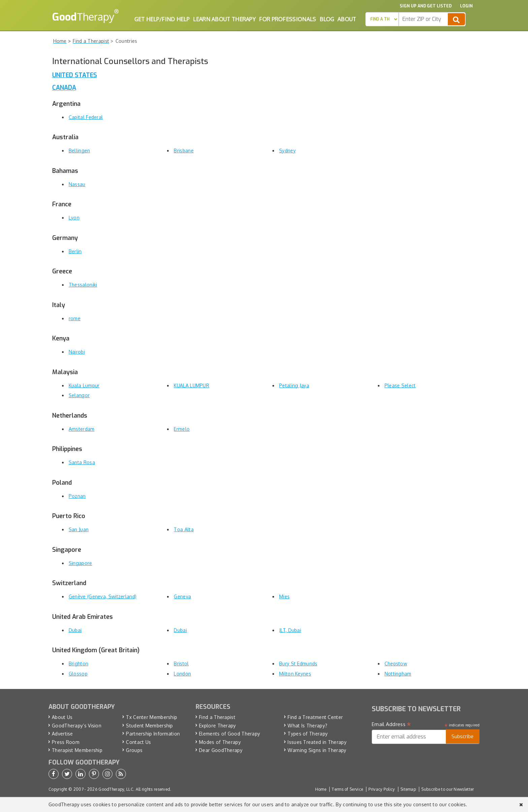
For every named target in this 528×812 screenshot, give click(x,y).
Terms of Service (347, 789)
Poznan (77, 496)
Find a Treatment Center (315, 717)
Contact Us (138, 742)
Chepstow (396, 664)
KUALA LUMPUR (191, 385)
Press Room (66, 742)
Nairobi (77, 352)
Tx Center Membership (152, 717)
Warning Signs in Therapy (317, 750)
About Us (62, 717)
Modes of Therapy (220, 742)
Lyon (74, 218)
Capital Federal (86, 117)
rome (75, 318)
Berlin (75, 251)
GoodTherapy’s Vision (77, 726)
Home (321, 789)
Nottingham (398, 674)
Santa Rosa (82, 462)
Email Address (391, 724)
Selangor (79, 395)
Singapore (80, 563)
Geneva (182, 596)
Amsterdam (82, 429)
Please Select (400, 385)
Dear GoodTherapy (221, 750)
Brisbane (184, 151)
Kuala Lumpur (84, 385)
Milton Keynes (295, 674)
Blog (327, 19)
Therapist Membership (77, 750)
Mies (284, 596)
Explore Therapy (218, 726)
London (182, 674)
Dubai (75, 630)
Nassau (77, 184)
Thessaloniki (83, 285)
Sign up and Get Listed (426, 6)
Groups (134, 750)
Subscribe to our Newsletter (448, 789)
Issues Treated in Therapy (317, 742)
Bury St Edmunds (298, 664)
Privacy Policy (382, 789)
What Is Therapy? (307, 726)
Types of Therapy (308, 734)
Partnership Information (153, 734)
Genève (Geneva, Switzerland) (103, 596)
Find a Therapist (217, 717)
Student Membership (149, 726)
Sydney (287, 151)
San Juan (79, 529)
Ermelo (182, 429)
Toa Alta (184, 529)
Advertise (62, 734)
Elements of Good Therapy (229, 734)
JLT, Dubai (290, 630)
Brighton (78, 664)
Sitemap (408, 789)
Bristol (181, 664)
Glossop (78, 674)
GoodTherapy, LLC (116, 789)
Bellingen (79, 151)
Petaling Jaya (294, 385)
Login (466, 6)
